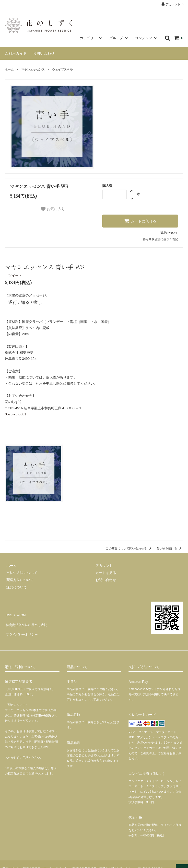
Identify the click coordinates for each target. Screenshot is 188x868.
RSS (8, 613)
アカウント (173, 4)
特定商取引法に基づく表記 (160, 239)
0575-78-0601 (16, 414)
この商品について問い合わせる (129, 548)
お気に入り (53, 209)
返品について (169, 233)
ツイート (15, 275)
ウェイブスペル (62, 69)
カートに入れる (140, 221)
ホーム (9, 69)
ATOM (19, 613)
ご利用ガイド (16, 53)
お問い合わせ (44, 53)
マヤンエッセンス (33, 69)
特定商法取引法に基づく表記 (27, 620)
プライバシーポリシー (22, 627)
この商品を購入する (94, 526)
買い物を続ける (170, 548)
